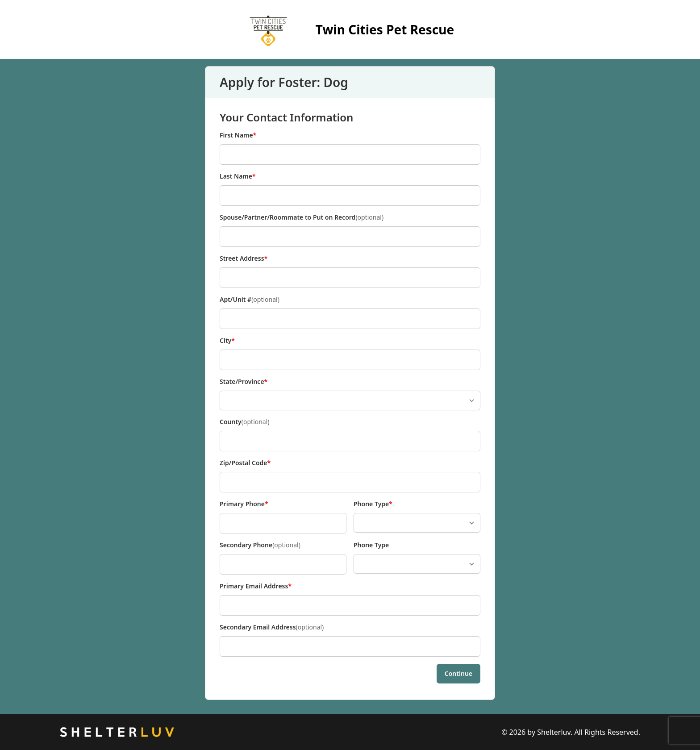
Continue (458, 673)
